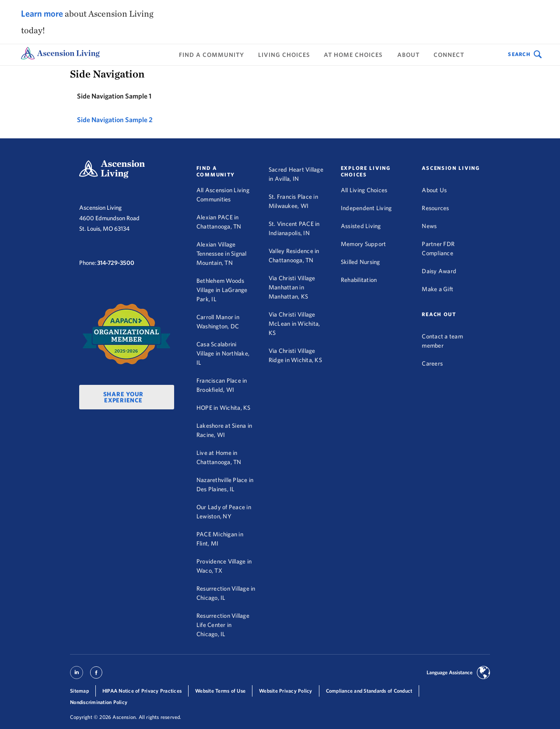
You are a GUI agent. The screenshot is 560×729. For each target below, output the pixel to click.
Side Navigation (107, 74)
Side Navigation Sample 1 (114, 96)
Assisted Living (361, 226)
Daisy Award (439, 271)
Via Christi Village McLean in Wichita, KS (294, 324)
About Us (434, 190)
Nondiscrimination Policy (99, 702)
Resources (435, 208)
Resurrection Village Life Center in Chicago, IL (223, 625)
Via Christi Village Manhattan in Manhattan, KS (292, 287)
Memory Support (364, 244)
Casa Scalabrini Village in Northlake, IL (223, 353)
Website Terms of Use (220, 691)
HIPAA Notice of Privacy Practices (142, 691)
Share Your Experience (124, 397)
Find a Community (212, 55)
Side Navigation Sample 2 (115, 120)
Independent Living (366, 208)
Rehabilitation (359, 280)
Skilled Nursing (360, 262)
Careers (432, 363)
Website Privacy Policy (286, 691)
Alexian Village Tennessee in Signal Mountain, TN (222, 254)
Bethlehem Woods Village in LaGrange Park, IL (222, 290)
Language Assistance (450, 672)
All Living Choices (364, 190)
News (429, 226)
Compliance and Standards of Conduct (369, 691)
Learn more (42, 13)
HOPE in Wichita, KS (224, 408)
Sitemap (79, 691)
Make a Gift (437, 289)
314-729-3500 (116, 263)
